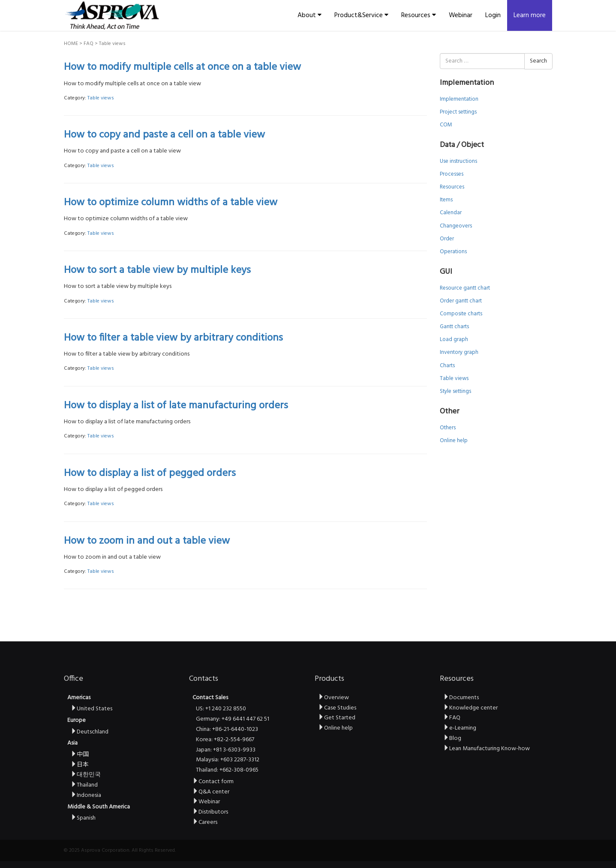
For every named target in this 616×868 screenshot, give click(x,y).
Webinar (461, 15)
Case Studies (337, 708)
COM (446, 125)
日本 (80, 765)
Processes (452, 174)
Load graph (454, 340)
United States (92, 709)
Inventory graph (459, 352)
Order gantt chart (461, 301)
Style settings (455, 391)
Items (446, 200)
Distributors (210, 812)
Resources (419, 15)
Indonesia (86, 795)
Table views (101, 98)
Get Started (337, 718)
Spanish (83, 818)
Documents (461, 698)
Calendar (451, 213)
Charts (447, 366)
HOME (71, 44)
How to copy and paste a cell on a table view (164, 135)
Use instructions (458, 161)
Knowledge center (470, 708)
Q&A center (211, 792)
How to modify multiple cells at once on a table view (182, 67)
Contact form (213, 782)
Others (448, 428)
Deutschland (90, 732)
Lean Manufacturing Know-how (487, 749)
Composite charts (461, 314)
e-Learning (460, 728)
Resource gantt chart (465, 288)
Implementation (459, 99)
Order (447, 239)
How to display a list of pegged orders (150, 473)
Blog (452, 738)
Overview (334, 698)
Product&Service (361, 15)
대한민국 (86, 775)
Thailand (84, 785)
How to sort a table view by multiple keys (157, 270)
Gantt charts (454, 327)
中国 (80, 755)
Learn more (530, 15)
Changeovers (456, 226)
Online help (454, 441)
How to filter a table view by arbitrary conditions (173, 338)
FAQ (89, 44)
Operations (453, 252)
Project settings (458, 112)
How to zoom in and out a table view (147, 541)
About (310, 15)
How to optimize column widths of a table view (171, 203)
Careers (205, 822)
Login (493, 15)
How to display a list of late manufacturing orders (176, 406)
